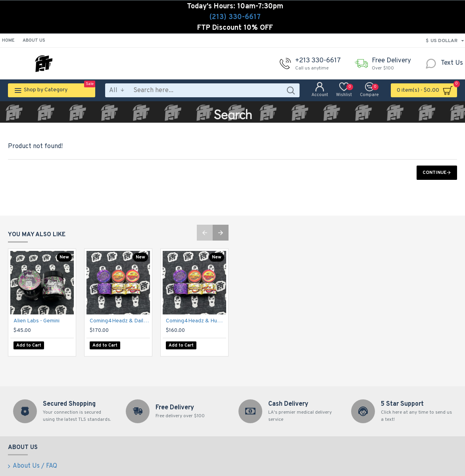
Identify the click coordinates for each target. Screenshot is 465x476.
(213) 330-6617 (235, 17)
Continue (434, 173)
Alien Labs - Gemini (37, 327)
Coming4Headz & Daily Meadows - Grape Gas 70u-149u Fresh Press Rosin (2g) (120, 327)
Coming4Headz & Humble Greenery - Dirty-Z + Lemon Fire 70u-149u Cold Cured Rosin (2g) (196, 327)
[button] (205, 239)
